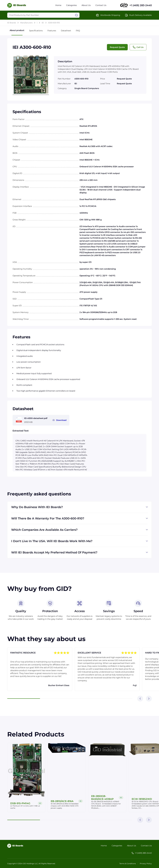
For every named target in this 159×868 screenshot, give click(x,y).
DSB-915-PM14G (20, 803)
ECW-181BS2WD (142, 799)
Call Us (138, 47)
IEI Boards (12, 23)
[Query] (43, 15)
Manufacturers (26, 23)
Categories (71, 5)
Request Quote (117, 47)
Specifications (36, 31)
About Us (86, 5)
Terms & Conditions (128, 864)
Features (52, 31)
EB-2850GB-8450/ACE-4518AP (102, 798)
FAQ (78, 31)
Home (58, 5)
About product (17, 32)
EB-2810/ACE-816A (62, 801)
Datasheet (66, 31)
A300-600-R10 (54, 23)
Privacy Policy (146, 864)
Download (61, 420)
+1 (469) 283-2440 (141, 5)
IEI (43, 23)
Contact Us (101, 5)
